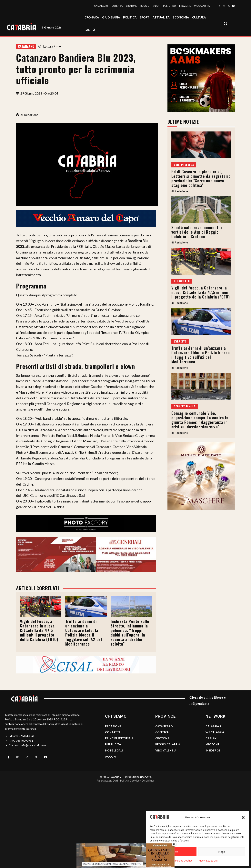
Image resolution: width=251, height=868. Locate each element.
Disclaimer (148, 780)
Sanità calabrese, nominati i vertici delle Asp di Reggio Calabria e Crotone (197, 232)
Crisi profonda (184, 165)
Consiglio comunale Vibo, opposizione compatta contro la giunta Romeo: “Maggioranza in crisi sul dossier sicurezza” (200, 420)
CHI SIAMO (116, 716)
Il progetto (182, 281)
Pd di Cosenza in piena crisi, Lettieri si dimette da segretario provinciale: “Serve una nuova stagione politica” (201, 178)
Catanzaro (26, 46)
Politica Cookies (184, 861)
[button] (243, 817)
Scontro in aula (185, 406)
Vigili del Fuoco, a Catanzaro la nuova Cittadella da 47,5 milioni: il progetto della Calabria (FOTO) (39, 630)
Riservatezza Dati (208, 861)
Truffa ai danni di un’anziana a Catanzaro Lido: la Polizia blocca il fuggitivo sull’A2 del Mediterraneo (84, 632)
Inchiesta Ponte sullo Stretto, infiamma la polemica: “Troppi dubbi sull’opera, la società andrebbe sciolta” (130, 632)
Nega (222, 852)
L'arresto (180, 341)
